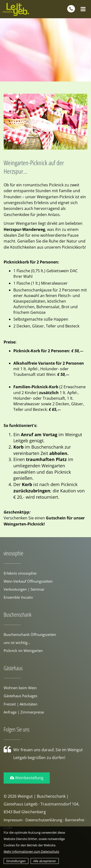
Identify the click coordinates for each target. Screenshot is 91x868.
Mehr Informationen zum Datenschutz (31, 851)
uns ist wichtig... (17, 642)
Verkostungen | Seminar (24, 589)
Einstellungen (16, 861)
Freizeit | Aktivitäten (21, 704)
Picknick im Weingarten (23, 651)
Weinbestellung (27, 778)
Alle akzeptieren (45, 861)
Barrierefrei (75, 820)
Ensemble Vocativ (18, 597)
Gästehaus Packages (21, 696)
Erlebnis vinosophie (20, 573)
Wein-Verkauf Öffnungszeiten (28, 581)
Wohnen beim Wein (20, 688)
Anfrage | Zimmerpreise (24, 712)
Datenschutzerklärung (44, 820)
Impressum (13, 820)
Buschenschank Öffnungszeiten (30, 634)
